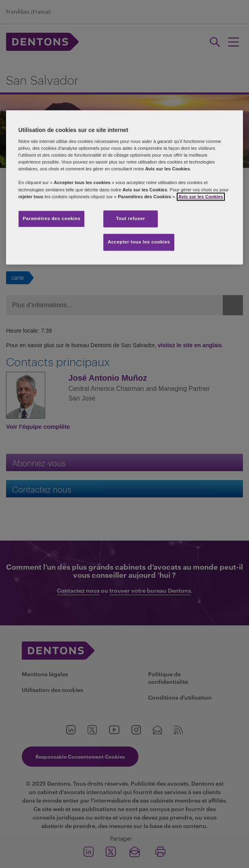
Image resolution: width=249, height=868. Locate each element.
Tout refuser (130, 218)
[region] (124, 187)
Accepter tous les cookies (139, 242)
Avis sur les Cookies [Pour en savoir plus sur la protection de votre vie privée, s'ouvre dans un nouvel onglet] (201, 197)
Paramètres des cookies (51, 218)
